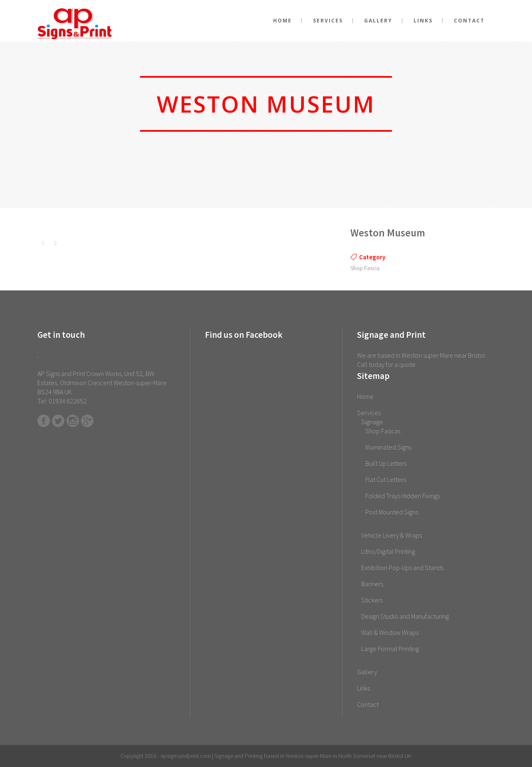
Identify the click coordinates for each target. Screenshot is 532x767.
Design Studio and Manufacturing (405, 616)
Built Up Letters (386, 463)
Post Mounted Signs (392, 512)
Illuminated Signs (388, 447)
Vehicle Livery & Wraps (392, 535)
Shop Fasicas (383, 431)
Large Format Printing (390, 649)
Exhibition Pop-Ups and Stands (402, 568)
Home (365, 396)
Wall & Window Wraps (390, 632)
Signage (372, 422)
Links (363, 688)
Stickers (372, 600)
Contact (368, 704)
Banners (372, 584)
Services (369, 413)
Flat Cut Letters (386, 479)
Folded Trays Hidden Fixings (403, 496)
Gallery (367, 672)
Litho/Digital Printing (388, 551)
